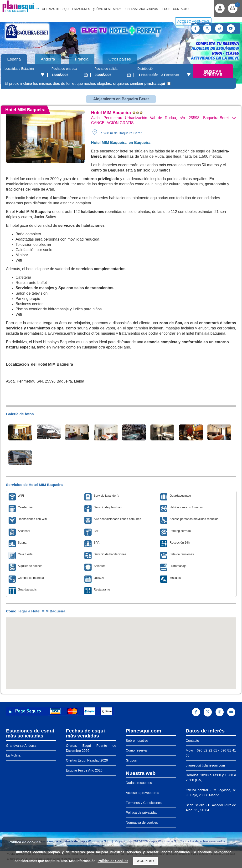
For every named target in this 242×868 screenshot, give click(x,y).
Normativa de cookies (142, 822)
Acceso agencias (193, 21)
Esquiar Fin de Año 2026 (84, 770)
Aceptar (145, 861)
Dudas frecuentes (139, 782)
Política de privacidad (142, 812)
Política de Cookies (113, 861)
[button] (121, 648)
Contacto (181, 9)
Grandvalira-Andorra (21, 745)
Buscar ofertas (213, 73)
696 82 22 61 (206, 750)
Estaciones (81, 9)
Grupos (131, 760)
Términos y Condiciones (144, 802)
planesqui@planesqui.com (205, 765)
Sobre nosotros (137, 740)
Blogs (165, 9)
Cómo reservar (137, 750)
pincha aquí (155, 83)
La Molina (13, 755)
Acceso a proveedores (142, 792)
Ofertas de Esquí (56, 9)
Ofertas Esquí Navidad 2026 (87, 760)
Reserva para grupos (141, 9)
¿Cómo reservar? (107, 9)
